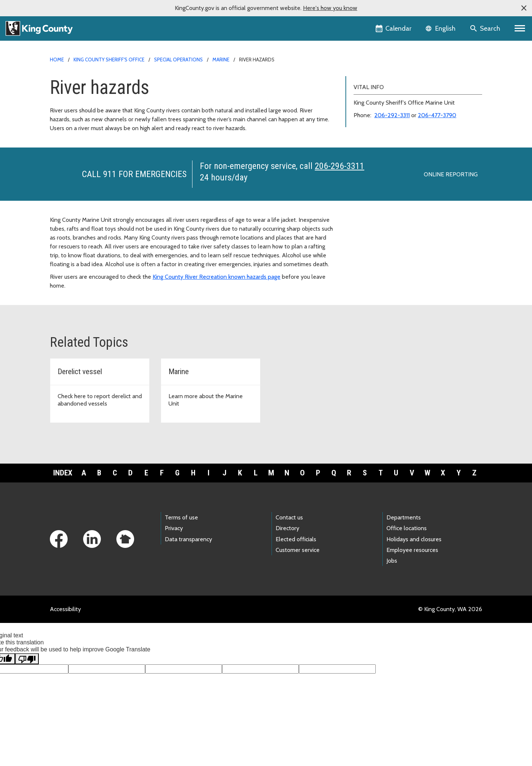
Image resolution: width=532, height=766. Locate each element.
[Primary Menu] (520, 28)
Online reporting (451, 174)
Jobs (392, 561)
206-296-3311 (340, 166)
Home (57, 60)
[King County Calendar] (394, 28)
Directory (287, 528)
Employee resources (412, 550)
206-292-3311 (392, 115)
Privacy (174, 528)
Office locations (407, 528)
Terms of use (181, 517)
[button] (524, 8)
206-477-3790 (437, 115)
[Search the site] (486, 28)
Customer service (298, 550)
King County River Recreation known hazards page (216, 277)
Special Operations (178, 60)
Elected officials (296, 539)
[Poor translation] (27, 659)
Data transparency (188, 539)
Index (63, 473)
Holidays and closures (414, 539)
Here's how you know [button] (330, 8)
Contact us (289, 517)
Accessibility (65, 609)
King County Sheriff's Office (109, 60)
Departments (404, 517)
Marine (221, 60)
